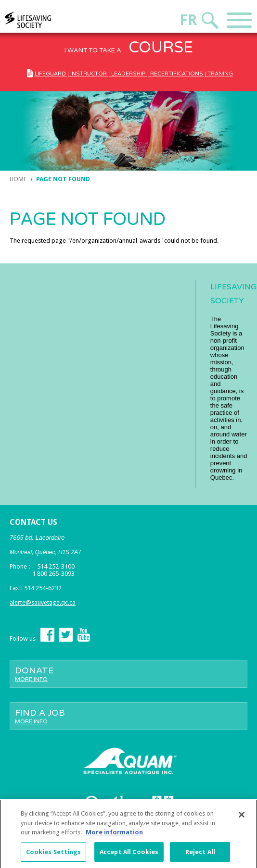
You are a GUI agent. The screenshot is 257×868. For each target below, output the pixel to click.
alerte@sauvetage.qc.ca (43, 602)
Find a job (128, 716)
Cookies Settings (53, 855)
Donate (128, 674)
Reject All (200, 855)
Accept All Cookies (129, 855)
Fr (188, 20)
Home (18, 179)
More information (114, 835)
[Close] (242, 818)
